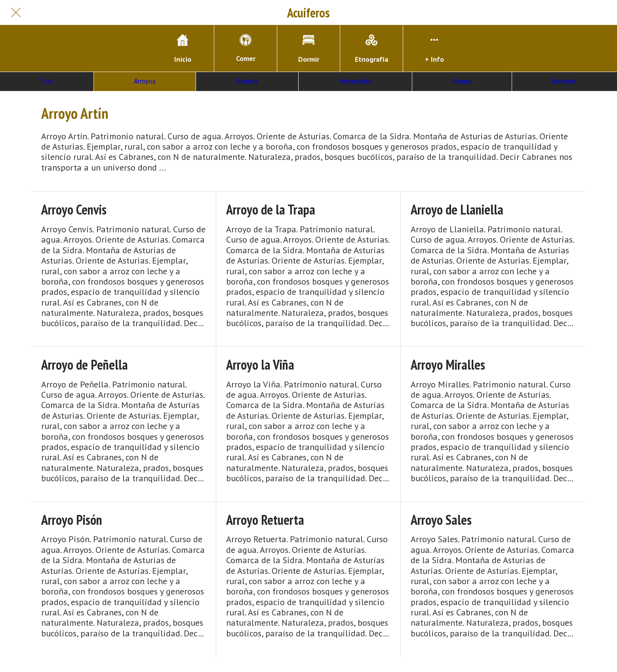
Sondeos (564, 81)
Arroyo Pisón (72, 520)
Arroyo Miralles (448, 365)
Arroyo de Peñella (85, 365)
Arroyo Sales (441, 520)
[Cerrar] (16, 13)
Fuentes (247, 81)
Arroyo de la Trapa (271, 210)
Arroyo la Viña (260, 365)
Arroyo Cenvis (74, 210)
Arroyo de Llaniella (457, 210)
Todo (47, 81)
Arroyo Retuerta (265, 520)
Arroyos (145, 81)
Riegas (462, 81)
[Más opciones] (434, 48)
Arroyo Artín (75, 113)
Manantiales (355, 81)
